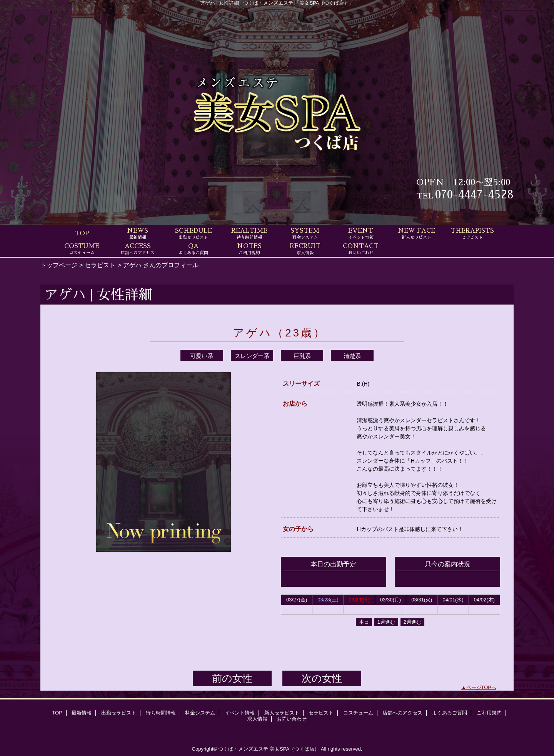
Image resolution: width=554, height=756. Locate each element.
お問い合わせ (292, 719)
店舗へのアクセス (402, 713)
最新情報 (82, 713)
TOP (82, 233)
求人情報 (257, 719)
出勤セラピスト (119, 713)
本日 (364, 622)
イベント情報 (240, 713)
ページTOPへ (481, 687)
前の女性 (232, 678)
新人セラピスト (282, 713)
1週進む (386, 622)
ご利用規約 (489, 713)
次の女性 (322, 678)
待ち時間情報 (161, 713)
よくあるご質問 (450, 713)
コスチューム (358, 713)
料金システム (200, 713)
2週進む (412, 622)
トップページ (59, 265)
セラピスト (100, 265)
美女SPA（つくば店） (295, 749)
